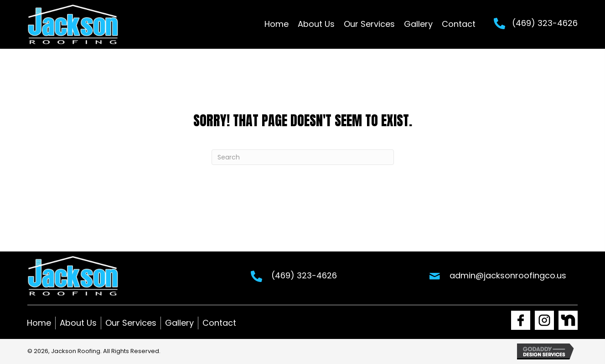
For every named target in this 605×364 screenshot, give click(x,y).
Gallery (179, 323)
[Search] (303, 157)
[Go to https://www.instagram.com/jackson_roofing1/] (544, 320)
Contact (219, 323)
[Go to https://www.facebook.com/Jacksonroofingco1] (521, 320)
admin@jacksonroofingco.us (508, 275)
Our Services (131, 323)
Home (39, 323)
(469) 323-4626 (545, 23)
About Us (78, 323)
